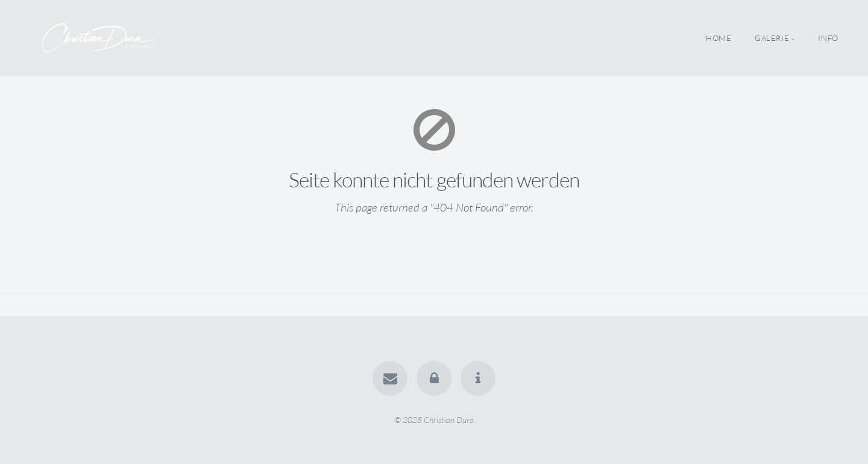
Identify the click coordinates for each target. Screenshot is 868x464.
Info (828, 38)
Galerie (772, 38)
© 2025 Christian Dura (434, 419)
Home (719, 38)
